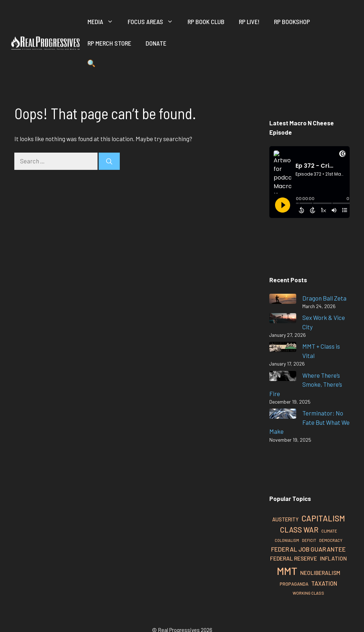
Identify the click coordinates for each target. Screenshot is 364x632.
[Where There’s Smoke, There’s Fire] (283, 377)
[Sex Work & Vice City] (283, 319)
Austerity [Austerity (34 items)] (285, 519)
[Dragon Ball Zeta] (283, 300)
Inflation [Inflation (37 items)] (333, 558)
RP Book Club (206, 22)
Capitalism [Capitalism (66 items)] (323, 518)
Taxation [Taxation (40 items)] (324, 583)
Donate (156, 43)
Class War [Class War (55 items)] (299, 530)
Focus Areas (154, 22)
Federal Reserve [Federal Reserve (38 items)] (294, 558)
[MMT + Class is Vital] (283, 348)
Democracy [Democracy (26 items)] (331, 540)
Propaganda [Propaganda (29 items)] (294, 584)
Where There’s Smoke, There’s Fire (306, 384)
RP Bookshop (292, 22)
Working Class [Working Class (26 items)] (308, 593)
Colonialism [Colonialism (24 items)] (287, 540)
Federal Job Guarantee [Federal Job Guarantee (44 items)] (308, 549)
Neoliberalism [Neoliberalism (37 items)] (320, 573)
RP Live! (249, 22)
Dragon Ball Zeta (324, 298)
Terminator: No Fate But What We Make (309, 422)
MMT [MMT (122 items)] (287, 571)
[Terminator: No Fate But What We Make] (283, 415)
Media (104, 22)
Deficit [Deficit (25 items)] (309, 540)
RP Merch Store (109, 43)
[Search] (109, 161)
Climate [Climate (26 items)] (329, 531)
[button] (91, 65)
